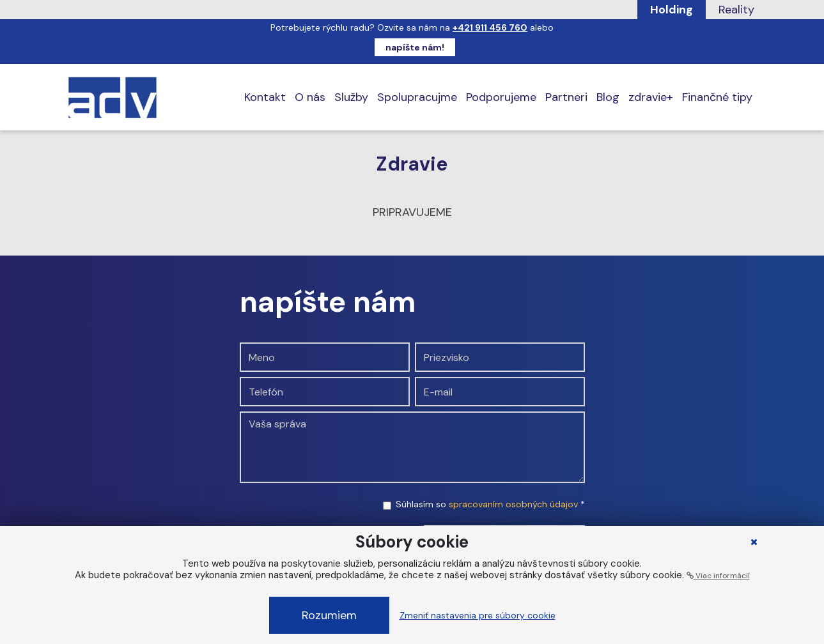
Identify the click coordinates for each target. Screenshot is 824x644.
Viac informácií (718, 576)
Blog (608, 97)
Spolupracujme (417, 97)
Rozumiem (329, 615)
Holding (672, 10)
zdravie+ (651, 97)
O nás (310, 97)
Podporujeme (501, 97)
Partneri (566, 97)
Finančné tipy (717, 97)
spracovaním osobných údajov (513, 504)
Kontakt (265, 97)
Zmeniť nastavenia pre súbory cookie (478, 615)
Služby (351, 97)
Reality (736, 10)
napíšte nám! (415, 47)
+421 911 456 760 (490, 27)
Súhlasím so (490, 504)
